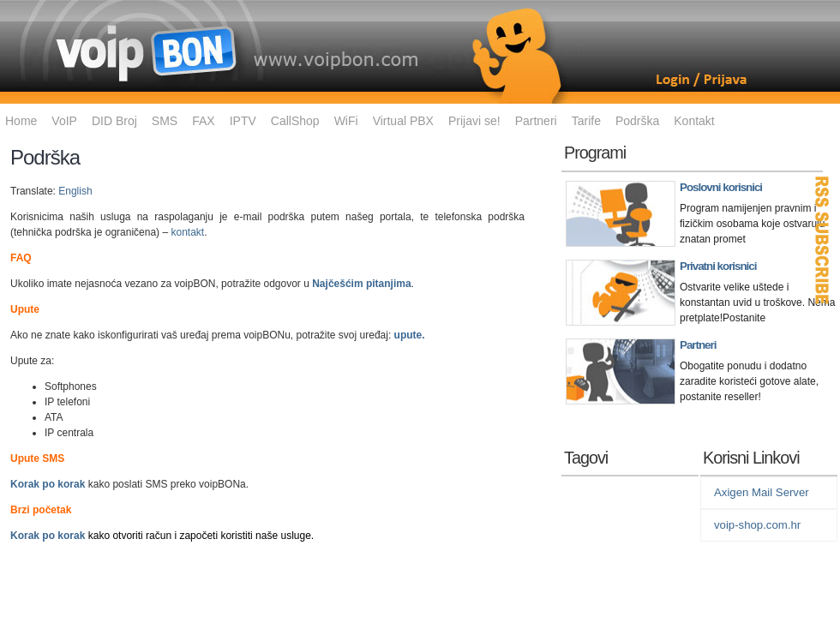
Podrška (637, 121)
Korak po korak (48, 484)
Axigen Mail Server (762, 492)
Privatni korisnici (718, 266)
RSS (823, 240)
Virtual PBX (403, 121)
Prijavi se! (474, 121)
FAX (203, 121)
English (75, 191)
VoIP (64, 121)
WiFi (346, 121)
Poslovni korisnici (721, 187)
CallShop (295, 121)
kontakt (187, 232)
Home (21, 121)
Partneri (536, 121)
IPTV (243, 121)
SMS (165, 121)
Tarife (586, 121)
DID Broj (114, 121)
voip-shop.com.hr (757, 525)
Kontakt (694, 121)
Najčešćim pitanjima (361, 284)
